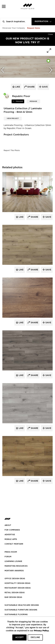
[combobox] (43, 22)
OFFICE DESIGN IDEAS (15, 579)
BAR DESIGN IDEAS (13, 597)
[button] (4, 6)
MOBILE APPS (11, 539)
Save (48, 217)
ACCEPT (19, 637)
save (45, 87)
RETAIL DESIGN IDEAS (15, 593)
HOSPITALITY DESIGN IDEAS (17, 583)
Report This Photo (12, 150)
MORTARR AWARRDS (14, 571)
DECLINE (35, 637)
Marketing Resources (16, 566)
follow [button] (19, 101)
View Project (13, 118)
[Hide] (50, 34)
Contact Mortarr (14, 544)
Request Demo (34, 28)
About (8, 525)
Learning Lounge (13, 561)
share (31, 87)
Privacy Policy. (42, 630)
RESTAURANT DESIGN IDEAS (18, 588)
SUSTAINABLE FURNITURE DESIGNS (21, 610)
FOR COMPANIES (12, 530)
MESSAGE (33, 101)
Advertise (10, 535)
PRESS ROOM (11, 552)
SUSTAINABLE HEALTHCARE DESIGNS (22, 605)
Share (34, 217)
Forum (8, 557)
